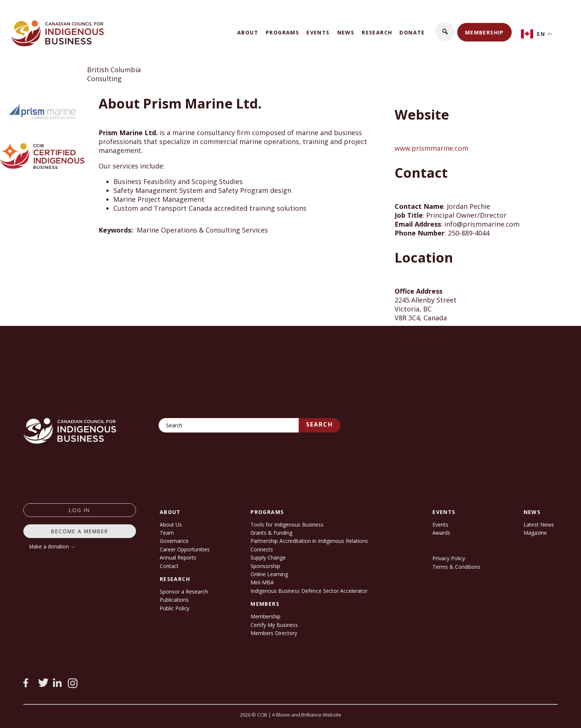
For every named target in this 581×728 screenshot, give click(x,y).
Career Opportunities (185, 549)
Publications (174, 600)
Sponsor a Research (184, 592)
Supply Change (268, 557)
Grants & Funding (271, 533)
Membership (484, 32)
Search (320, 424)
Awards (441, 533)
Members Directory (274, 633)
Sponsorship (265, 566)
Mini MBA (262, 582)
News (346, 32)
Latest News (539, 525)
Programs (282, 32)
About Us (171, 525)
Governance (174, 541)
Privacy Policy (449, 558)
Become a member (80, 531)
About (248, 32)
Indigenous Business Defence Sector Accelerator (309, 591)
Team (167, 533)
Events (318, 32)
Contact (169, 566)
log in (79, 510)
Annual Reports (178, 557)
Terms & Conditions (456, 567)
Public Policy (175, 608)
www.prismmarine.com (431, 148)
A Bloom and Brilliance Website (307, 715)
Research (377, 32)
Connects (262, 549)
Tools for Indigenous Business (287, 525)
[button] (445, 31)
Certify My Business (274, 625)
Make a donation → (52, 546)
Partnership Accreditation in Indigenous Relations (309, 541)
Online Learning (269, 574)
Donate (412, 32)
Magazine (535, 533)
